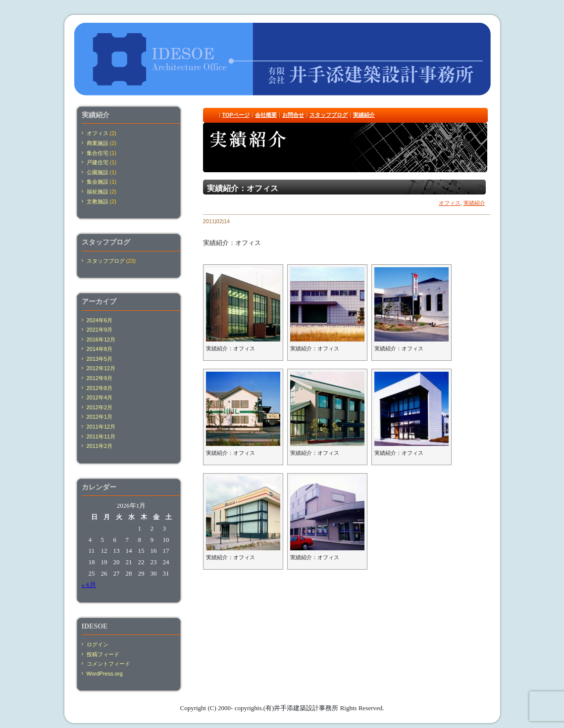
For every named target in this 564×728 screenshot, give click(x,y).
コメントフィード (108, 664)
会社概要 (266, 115)
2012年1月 (100, 417)
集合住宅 (98, 153)
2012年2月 (100, 407)
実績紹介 (364, 115)
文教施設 (98, 201)
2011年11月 (101, 437)
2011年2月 (100, 446)
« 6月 (89, 585)
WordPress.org (105, 674)
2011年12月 (101, 427)
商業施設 (98, 143)
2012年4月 (100, 397)
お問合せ (293, 115)
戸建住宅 (98, 162)
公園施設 (98, 172)
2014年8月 (100, 349)
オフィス (450, 203)
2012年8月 (100, 388)
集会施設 (98, 182)
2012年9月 (100, 378)
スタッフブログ (329, 115)
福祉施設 (98, 192)
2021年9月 (100, 330)
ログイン (98, 644)
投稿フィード (103, 654)
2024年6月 (100, 320)
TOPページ (236, 115)
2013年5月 (100, 359)
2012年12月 (101, 368)
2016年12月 (101, 340)
